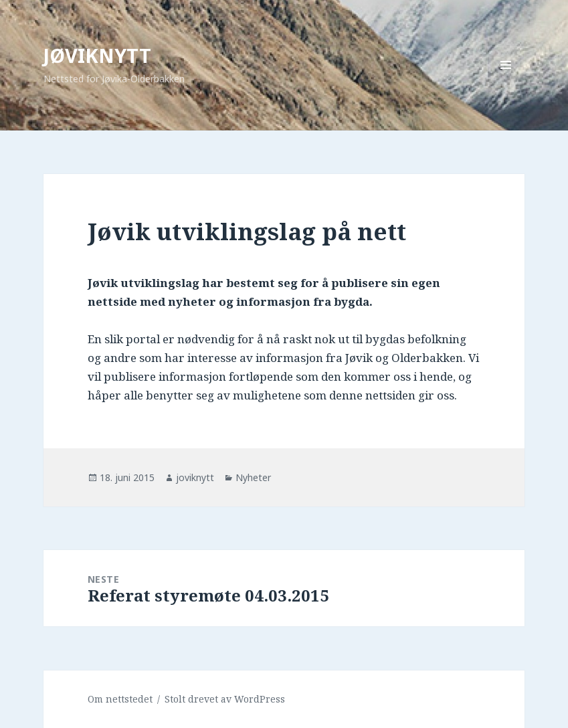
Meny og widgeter (506, 83)
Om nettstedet (120, 699)
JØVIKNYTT (97, 55)
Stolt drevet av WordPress (225, 699)
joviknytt (195, 477)
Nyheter (253, 477)
